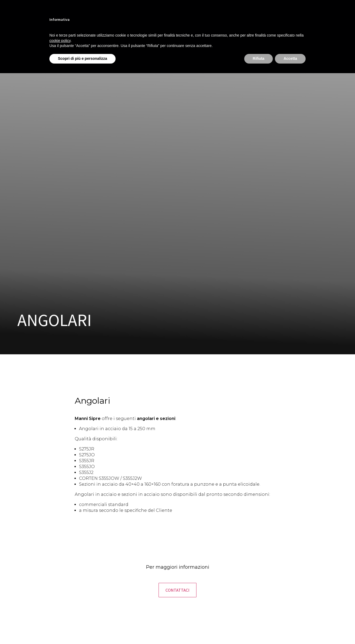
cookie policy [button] (60, 41)
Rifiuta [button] (259, 58)
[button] (177, 590)
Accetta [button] (290, 58)
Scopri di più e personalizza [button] (82, 58)
